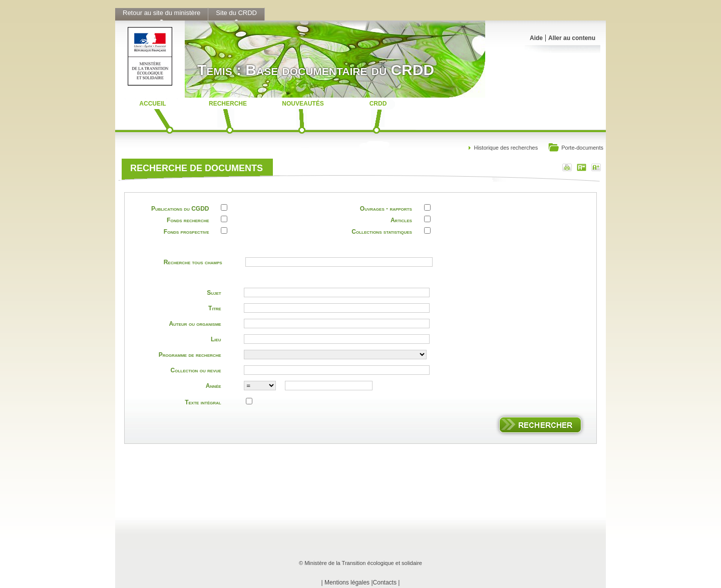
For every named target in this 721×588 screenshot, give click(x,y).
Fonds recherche (188, 220)
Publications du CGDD (180, 209)
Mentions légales (347, 582)
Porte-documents (576, 148)
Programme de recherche (190, 355)
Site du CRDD (236, 13)
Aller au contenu (572, 38)
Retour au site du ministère (161, 13)
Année (214, 386)
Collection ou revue (196, 370)
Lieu (216, 339)
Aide (536, 38)
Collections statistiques (382, 232)
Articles (401, 220)
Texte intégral (203, 402)
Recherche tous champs (193, 262)
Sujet (214, 293)
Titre (215, 308)
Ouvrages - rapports (386, 209)
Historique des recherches (506, 148)
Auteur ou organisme (195, 324)
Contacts (385, 582)
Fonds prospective (187, 232)
